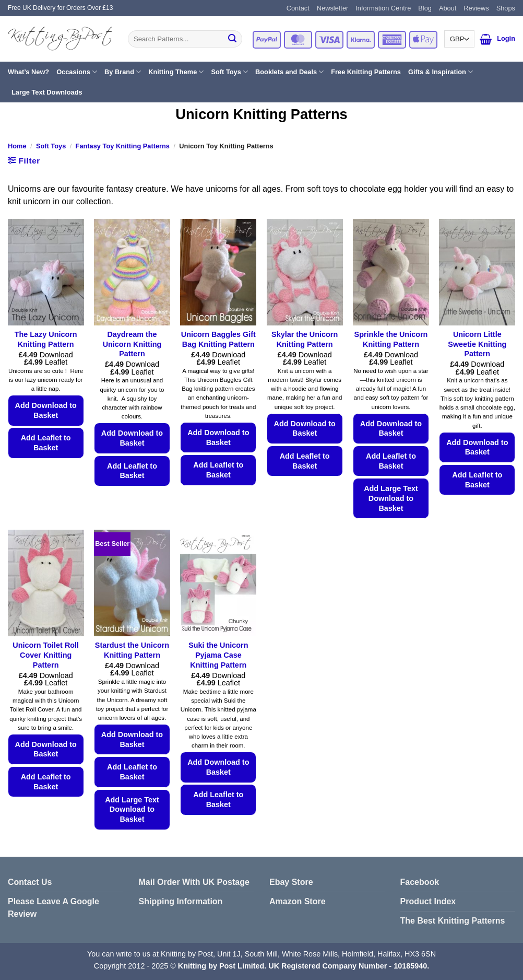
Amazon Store (298, 901)
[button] (486, 39)
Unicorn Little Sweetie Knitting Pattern (477, 344)
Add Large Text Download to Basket (391, 498)
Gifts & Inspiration (441, 72)
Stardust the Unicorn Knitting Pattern (132, 650)
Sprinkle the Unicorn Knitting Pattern (391, 339)
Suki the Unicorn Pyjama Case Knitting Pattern (218, 655)
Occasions (77, 72)
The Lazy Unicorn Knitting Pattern (46, 339)
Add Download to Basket (46, 410)
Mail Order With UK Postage (194, 882)
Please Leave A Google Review (54, 908)
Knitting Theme (176, 72)
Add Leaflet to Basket (46, 443)
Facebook (420, 882)
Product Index (428, 901)
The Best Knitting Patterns (453, 921)
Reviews (476, 8)
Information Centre (383, 8)
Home (17, 146)
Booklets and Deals (289, 72)
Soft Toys (229, 72)
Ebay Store (291, 882)
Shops (506, 8)
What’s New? (28, 72)
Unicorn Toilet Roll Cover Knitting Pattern (46, 655)
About (448, 8)
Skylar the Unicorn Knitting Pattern (305, 339)
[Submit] (232, 39)
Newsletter (332, 8)
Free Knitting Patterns (366, 72)
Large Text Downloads (47, 92)
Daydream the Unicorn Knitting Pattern (132, 344)
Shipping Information (181, 901)
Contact (298, 8)
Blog (425, 8)
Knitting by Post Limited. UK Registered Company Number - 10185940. (304, 966)
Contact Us (30, 882)
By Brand (123, 72)
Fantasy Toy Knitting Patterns (123, 146)
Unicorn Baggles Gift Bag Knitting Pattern (218, 339)
